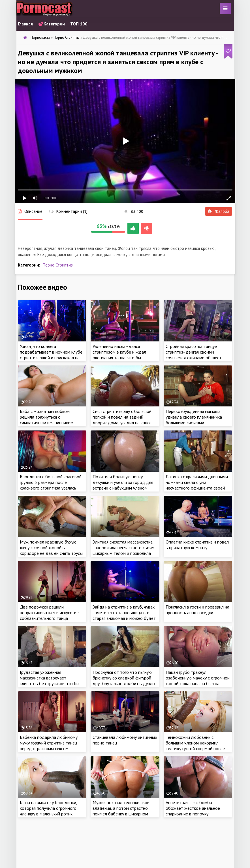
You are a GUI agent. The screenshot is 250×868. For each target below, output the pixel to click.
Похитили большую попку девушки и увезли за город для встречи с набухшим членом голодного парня (123, 485)
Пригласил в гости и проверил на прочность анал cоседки (197, 610)
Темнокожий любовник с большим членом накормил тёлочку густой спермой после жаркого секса (195, 746)
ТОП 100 (79, 24)
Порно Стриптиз (58, 265)
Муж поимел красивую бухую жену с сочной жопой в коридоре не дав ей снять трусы (51, 547)
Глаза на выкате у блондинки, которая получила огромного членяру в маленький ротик (48, 808)
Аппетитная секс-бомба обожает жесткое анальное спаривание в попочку (193, 808)
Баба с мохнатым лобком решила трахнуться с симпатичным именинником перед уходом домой (47, 420)
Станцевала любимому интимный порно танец (125, 740)
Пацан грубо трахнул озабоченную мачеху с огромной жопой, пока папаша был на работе (198, 681)
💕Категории (52, 24)
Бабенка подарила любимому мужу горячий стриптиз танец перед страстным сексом (49, 743)
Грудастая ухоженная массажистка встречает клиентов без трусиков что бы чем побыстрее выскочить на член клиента (50, 683)
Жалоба (219, 211)
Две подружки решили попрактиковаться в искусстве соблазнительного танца (49, 612)
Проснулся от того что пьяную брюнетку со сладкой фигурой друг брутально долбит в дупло (124, 678)
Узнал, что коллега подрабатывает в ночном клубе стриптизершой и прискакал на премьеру (51, 355)
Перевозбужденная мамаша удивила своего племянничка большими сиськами (194, 417)
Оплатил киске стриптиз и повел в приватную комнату (197, 545)
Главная (25, 24)
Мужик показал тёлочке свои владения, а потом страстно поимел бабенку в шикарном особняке (121, 811)
